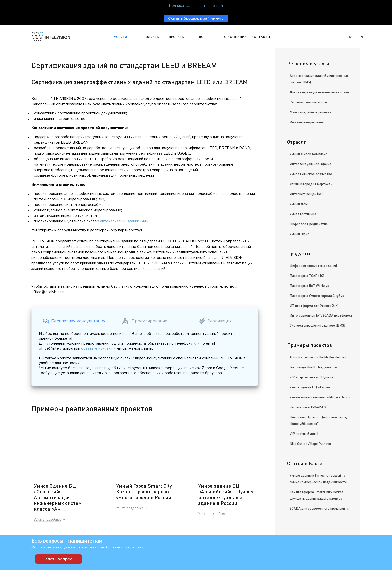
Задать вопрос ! (59, 559)
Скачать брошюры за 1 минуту (196, 18)
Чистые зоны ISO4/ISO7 (308, 407)
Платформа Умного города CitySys (317, 295)
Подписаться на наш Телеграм (196, 6)
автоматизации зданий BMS (124, 221)
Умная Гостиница (303, 214)
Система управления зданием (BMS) (317, 325)
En (361, 37)
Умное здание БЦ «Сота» (310, 387)
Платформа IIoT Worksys (309, 285)
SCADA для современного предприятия (320, 508)
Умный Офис (299, 234)
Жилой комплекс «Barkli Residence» (318, 357)
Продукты (151, 37)
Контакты (261, 37)
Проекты (177, 37)
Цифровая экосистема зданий (313, 265)
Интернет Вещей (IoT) (307, 194)
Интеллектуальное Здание (310, 164)
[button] (74, 321)
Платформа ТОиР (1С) (307, 275)
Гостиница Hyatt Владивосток (314, 367)
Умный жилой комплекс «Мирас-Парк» (320, 397)
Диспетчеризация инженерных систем (320, 92)
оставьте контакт (97, 349)
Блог (201, 37)
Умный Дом (299, 204)
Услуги (121, 37)
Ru (351, 37)
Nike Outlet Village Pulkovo (310, 443)
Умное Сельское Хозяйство (311, 174)
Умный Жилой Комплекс (308, 154)
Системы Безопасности (308, 102)
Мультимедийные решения (310, 112)
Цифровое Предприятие (309, 224)
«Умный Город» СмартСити (311, 184)
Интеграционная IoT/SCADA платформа (321, 315)
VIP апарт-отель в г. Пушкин (312, 377)
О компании (235, 37)
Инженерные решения (307, 122)
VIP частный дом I (304, 433)
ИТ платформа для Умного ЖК (314, 305)
